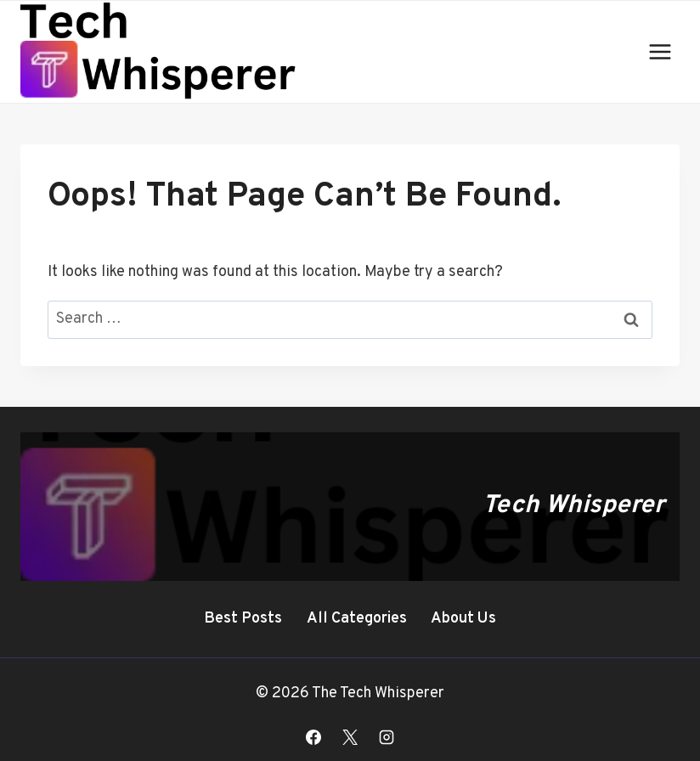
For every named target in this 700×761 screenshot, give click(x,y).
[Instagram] (387, 737)
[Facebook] (313, 737)
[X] (350, 737)
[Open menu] (660, 51)
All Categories (357, 619)
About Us (463, 619)
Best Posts (243, 619)
